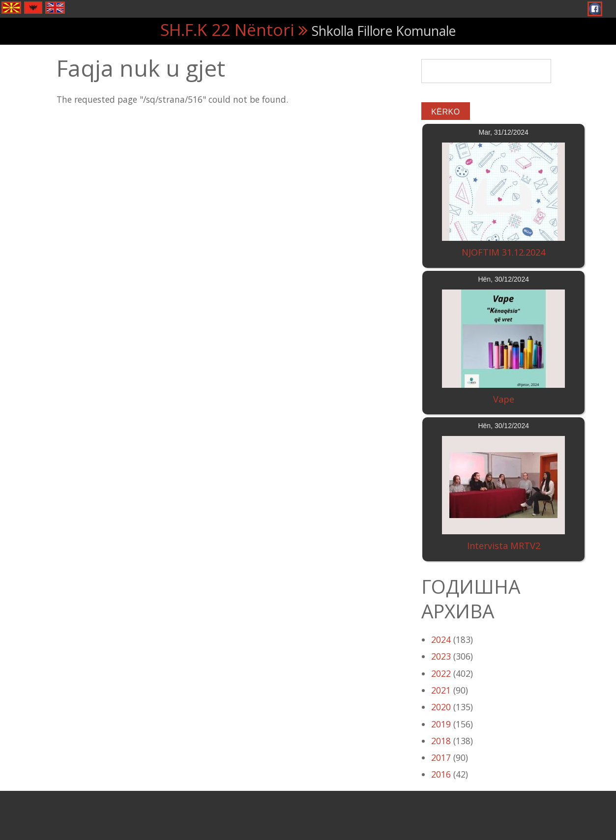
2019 (441, 724)
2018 (441, 741)
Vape (504, 399)
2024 (441, 639)
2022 (441, 673)
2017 (441, 757)
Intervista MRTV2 (504, 546)
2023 (441, 656)
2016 (441, 774)
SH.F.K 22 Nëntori (227, 29)
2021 (441, 690)
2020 (441, 707)
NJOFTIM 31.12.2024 (503, 252)
